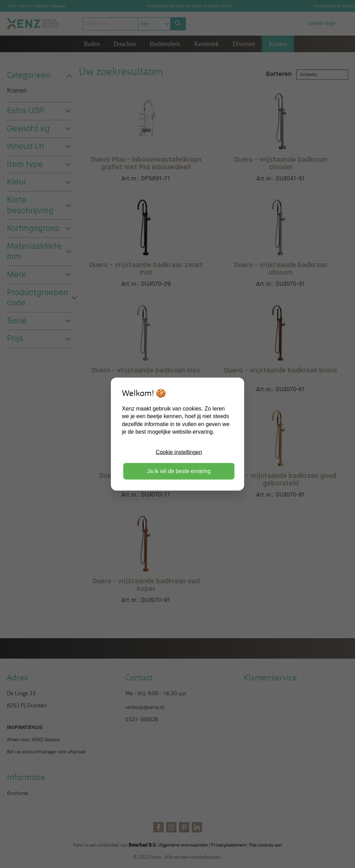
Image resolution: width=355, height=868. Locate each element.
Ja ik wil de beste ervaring (179, 471)
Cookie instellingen (179, 452)
